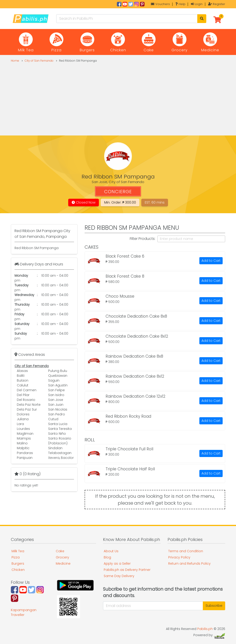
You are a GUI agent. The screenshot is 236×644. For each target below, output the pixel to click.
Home (15, 61)
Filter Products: (143, 239)
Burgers (18, 563)
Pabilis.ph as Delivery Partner (127, 570)
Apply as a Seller (117, 563)
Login (197, 4)
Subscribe (214, 605)
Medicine (63, 563)
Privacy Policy (179, 557)
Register (217, 4)
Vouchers (160, 4)
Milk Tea (18, 551)
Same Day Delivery (119, 576)
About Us (111, 551)
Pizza (16, 557)
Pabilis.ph (205, 629)
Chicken (18, 570)
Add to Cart (211, 261)
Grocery (62, 557)
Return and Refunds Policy (189, 563)
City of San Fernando (39, 61)
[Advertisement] (118, 97)
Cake (60, 551)
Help (180, 4)
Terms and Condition (186, 551)
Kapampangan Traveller (24, 612)
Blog (107, 557)
